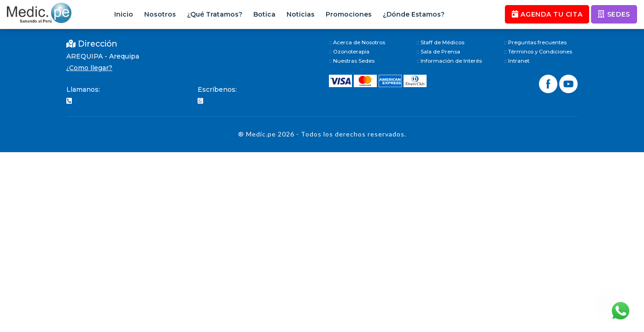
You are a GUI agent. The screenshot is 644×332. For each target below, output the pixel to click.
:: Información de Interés (449, 61)
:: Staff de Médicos (440, 42)
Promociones (349, 14)
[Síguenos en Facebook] (549, 83)
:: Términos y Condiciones (538, 52)
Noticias (301, 14)
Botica (264, 14)
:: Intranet (517, 61)
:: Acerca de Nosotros (357, 42)
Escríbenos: (217, 89)
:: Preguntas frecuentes (535, 42)
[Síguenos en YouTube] (568, 83)
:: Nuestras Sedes (352, 61)
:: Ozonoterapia (349, 52)
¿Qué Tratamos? (215, 14)
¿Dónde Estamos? (414, 14)
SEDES (614, 14)
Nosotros (160, 14)
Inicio (124, 14)
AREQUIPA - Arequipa (103, 56)
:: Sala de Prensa (438, 52)
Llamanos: (83, 89)
